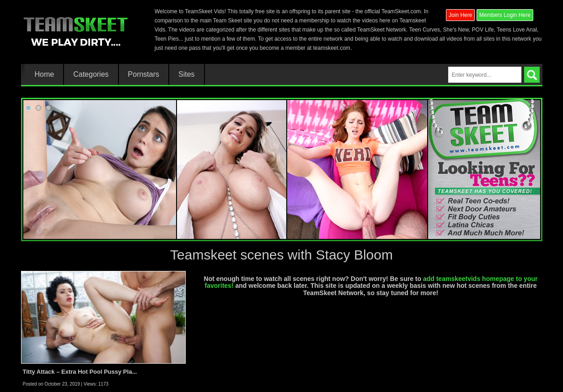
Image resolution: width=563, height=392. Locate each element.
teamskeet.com (332, 48)
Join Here (460, 15)
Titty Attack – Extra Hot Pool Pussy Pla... (80, 372)
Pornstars (144, 74)
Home (45, 74)
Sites (187, 74)
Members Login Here (505, 15)
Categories (91, 74)
